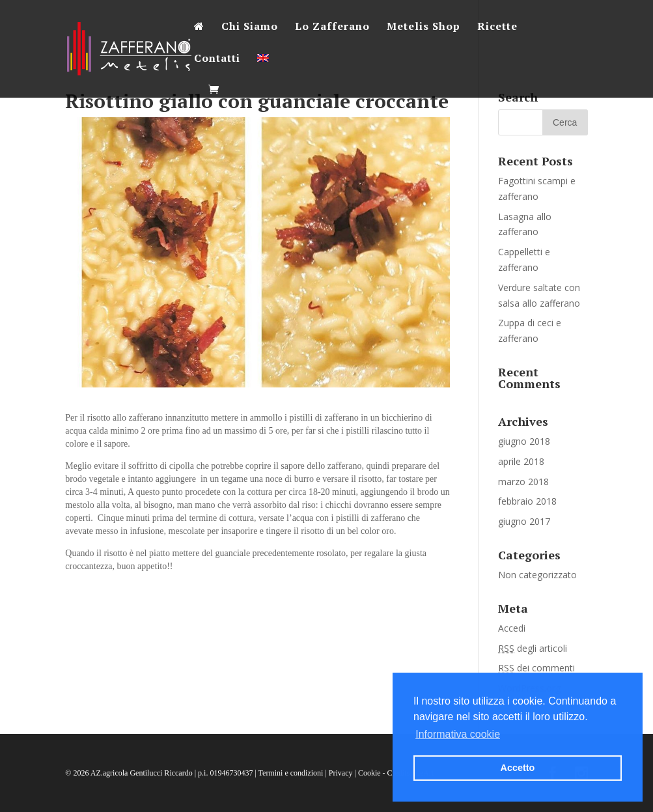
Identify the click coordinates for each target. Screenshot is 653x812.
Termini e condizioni (291, 773)
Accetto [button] (518, 768)
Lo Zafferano (332, 27)
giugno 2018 (524, 441)
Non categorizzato (537, 575)
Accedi (512, 628)
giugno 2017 (524, 521)
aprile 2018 (521, 461)
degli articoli (533, 648)
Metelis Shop (424, 27)
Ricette (497, 27)
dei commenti (536, 668)
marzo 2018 (523, 482)
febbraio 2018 (527, 501)
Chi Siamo (250, 27)
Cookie (369, 773)
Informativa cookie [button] (458, 734)
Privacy (341, 773)
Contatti (217, 59)
